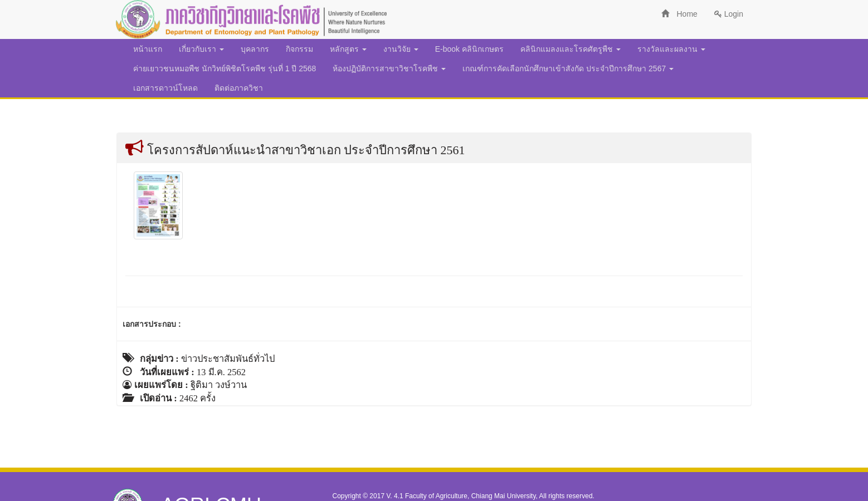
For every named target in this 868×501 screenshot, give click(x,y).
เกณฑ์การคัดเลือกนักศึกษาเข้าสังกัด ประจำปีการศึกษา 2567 (568, 68)
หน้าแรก (148, 49)
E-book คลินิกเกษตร (469, 49)
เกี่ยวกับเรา (201, 49)
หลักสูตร (348, 49)
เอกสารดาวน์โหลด (165, 88)
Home (679, 14)
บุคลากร (255, 49)
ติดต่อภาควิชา (239, 88)
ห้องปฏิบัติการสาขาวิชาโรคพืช (389, 68)
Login (729, 14)
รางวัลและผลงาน (671, 49)
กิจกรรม (299, 49)
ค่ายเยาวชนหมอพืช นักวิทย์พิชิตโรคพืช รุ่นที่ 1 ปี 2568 (225, 68)
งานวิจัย (401, 49)
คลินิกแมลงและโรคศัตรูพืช (570, 49)
